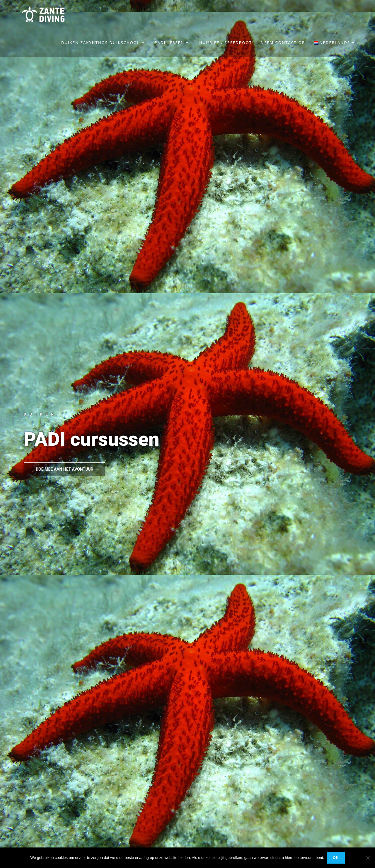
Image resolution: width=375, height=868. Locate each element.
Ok (336, 858)
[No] (368, 858)
